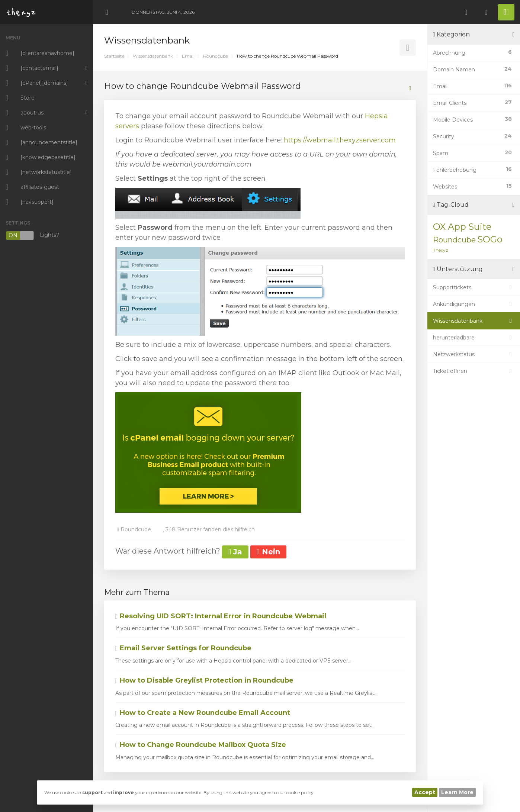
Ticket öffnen (474, 371)
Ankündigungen (474, 304)
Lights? (32, 236)
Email (188, 56)
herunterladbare (474, 338)
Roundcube (216, 56)
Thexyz (441, 250)
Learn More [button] (457, 792)
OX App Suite (462, 227)
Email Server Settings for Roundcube (183, 648)
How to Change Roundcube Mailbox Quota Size (201, 745)
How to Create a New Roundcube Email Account (203, 713)
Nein (268, 552)
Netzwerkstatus (474, 354)
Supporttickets (474, 287)
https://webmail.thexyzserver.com (340, 140)
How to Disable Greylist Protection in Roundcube (204, 680)
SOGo (490, 239)
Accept (425, 792)
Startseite (114, 56)
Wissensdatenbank (153, 56)
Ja (235, 552)
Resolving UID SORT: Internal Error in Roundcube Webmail (221, 616)
